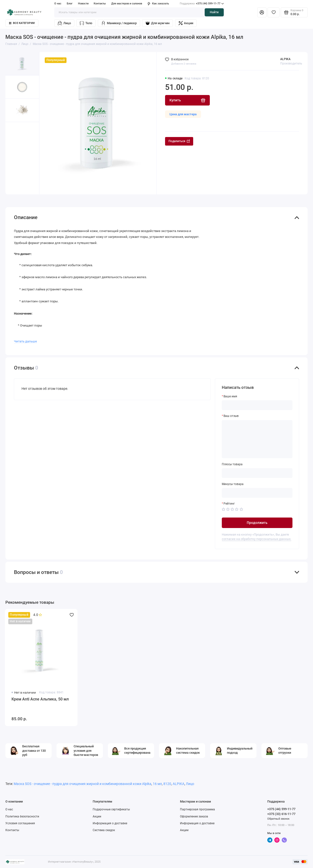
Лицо (64, 23)
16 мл (157, 784)
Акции (186, 23)
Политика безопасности (22, 816)
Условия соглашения (20, 823)
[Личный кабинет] (262, 12)
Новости (83, 4)
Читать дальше (25, 341)
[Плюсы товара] (257, 473)
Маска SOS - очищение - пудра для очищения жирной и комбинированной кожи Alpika (83, 784)
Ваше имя (230, 396)
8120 (167, 784)
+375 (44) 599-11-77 (202, 4)
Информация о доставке (110, 823)
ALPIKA (285, 59)
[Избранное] (274, 12)
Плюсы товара (232, 464)
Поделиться (179, 141)
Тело (86, 23)
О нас (58, 4)
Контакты (100, 4)
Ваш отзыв (231, 416)
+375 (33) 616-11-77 (281, 814)
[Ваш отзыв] (257, 439)
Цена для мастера (183, 114)
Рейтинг (229, 504)
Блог (70, 4)
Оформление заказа (194, 816)
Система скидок (104, 830)
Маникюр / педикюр (119, 23)
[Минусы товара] (257, 493)
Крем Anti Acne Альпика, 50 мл (40, 699)
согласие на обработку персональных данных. (257, 539)
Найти (214, 12)
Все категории (22, 23)
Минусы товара (233, 484)
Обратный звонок (278, 819)
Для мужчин (157, 23)
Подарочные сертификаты (111, 809)
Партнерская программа (197, 809)
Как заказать (158, 4)
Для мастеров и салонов (127, 4)
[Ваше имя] (257, 405)
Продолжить (257, 523)
